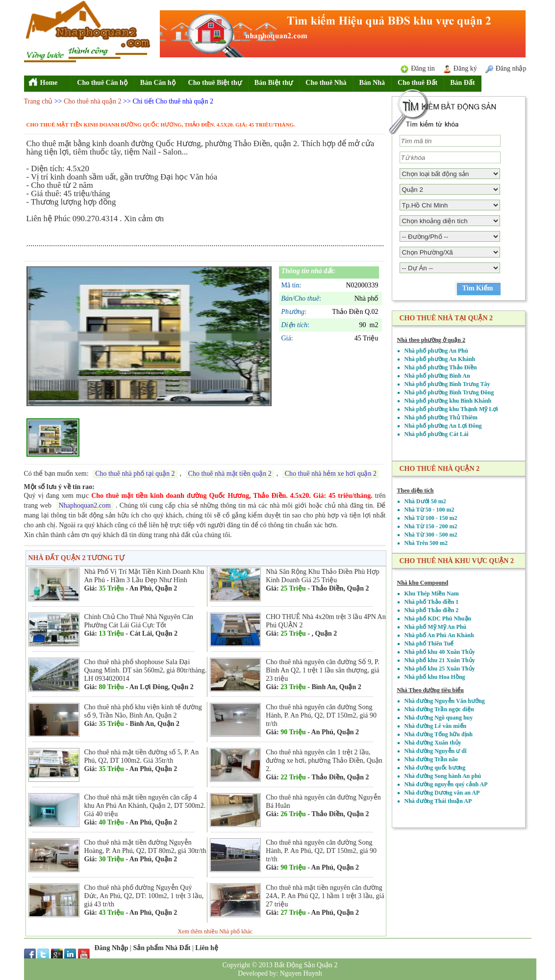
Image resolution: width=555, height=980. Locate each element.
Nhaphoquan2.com (85, 505)
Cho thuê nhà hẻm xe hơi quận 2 (331, 474)
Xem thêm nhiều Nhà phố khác (215, 931)
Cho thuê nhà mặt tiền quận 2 (230, 474)
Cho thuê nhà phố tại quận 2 (135, 474)
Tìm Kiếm (478, 288)
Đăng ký (465, 68)
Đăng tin (423, 68)
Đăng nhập (511, 68)
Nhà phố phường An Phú (436, 351)
